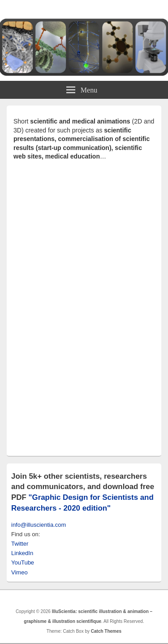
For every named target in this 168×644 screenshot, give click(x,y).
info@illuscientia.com (39, 525)
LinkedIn (22, 553)
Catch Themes (106, 631)
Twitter (20, 544)
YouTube (23, 562)
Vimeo (19, 572)
